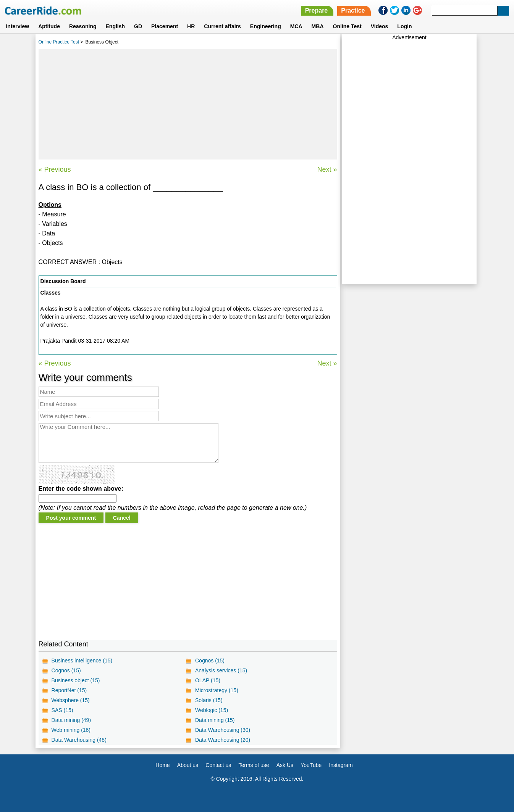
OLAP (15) (208, 680)
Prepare (317, 10)
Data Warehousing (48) (79, 740)
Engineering (266, 26)
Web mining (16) (71, 730)
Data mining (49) (71, 720)
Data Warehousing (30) (223, 730)
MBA (318, 26)
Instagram (341, 765)
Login (404, 26)
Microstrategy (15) (217, 690)
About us (188, 765)
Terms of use (254, 765)
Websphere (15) (71, 700)
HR (191, 26)
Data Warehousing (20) (223, 740)
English (116, 26)
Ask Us (285, 765)
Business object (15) (76, 680)
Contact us (218, 765)
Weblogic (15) (212, 710)
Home (162, 765)
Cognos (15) (210, 661)
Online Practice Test (59, 42)
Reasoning (83, 26)
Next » (327, 169)
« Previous (55, 169)
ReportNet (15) (69, 690)
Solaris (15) (209, 700)
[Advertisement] (188, 104)
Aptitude (49, 26)
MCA (296, 26)
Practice (353, 10)
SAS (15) (62, 710)
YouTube (311, 765)
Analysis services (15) (221, 670)
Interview (17, 26)
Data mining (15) (215, 720)
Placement (165, 26)
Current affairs (222, 26)
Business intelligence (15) (82, 661)
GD (138, 26)
